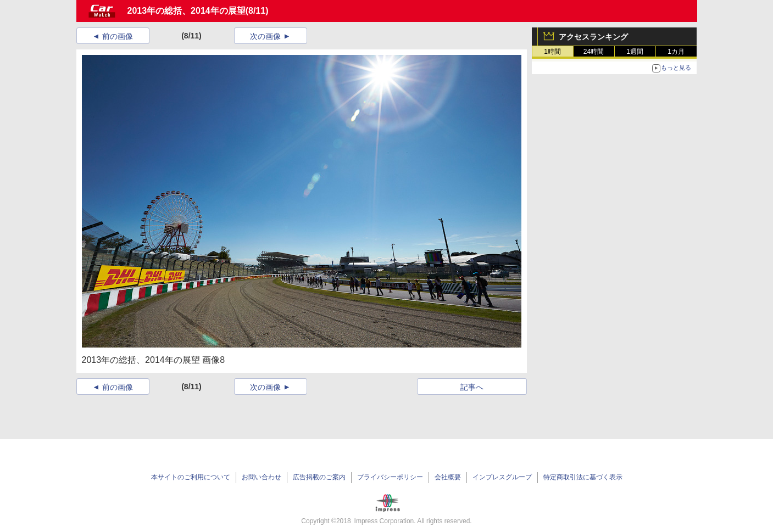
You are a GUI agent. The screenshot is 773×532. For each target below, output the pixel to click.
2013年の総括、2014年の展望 (187, 11)
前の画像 (118, 36)
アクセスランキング (593, 37)
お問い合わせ (262, 477)
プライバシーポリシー (390, 477)
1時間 (552, 52)
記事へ (472, 387)
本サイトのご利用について (191, 477)
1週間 (635, 52)
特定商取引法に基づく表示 (583, 477)
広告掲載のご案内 (319, 477)
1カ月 (676, 52)
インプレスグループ (502, 477)
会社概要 (448, 477)
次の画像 (265, 36)
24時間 (594, 52)
